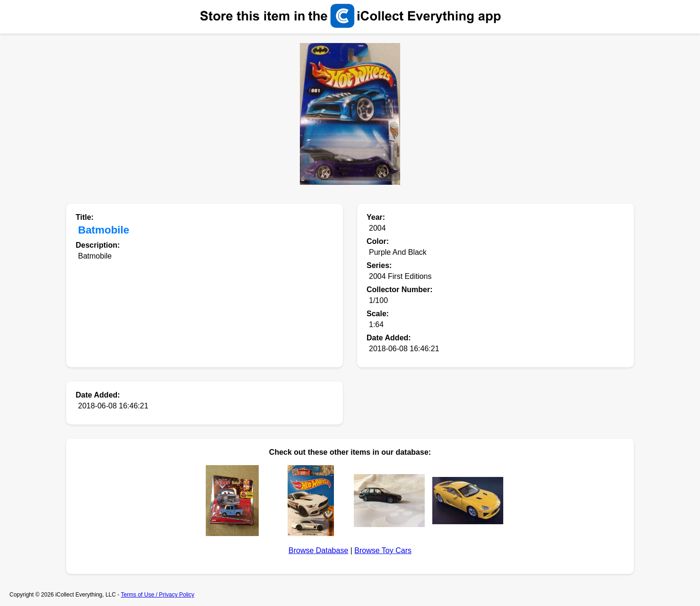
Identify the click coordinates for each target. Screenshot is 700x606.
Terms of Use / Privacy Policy (157, 595)
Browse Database (318, 550)
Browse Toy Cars (383, 550)
